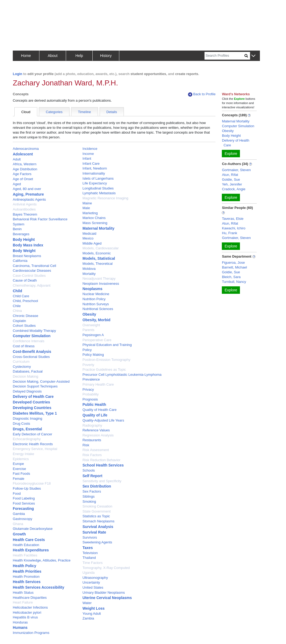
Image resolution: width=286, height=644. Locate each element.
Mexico (88, 238)
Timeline (85, 112)
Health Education (26, 545)
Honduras (20, 622)
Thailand (89, 558)
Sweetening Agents (97, 542)
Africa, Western (25, 164)
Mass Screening (95, 223)
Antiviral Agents (25, 204)
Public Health (94, 404)
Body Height (24, 240)
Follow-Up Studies (27, 488)
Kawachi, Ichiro (234, 228)
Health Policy (24, 566)
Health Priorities (27, 571)
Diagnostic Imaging (28, 418)
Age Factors (22, 174)
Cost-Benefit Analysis (32, 352)
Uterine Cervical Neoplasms (107, 598)
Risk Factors (92, 455)
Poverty (88, 365)
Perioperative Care (97, 340)
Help (79, 56)
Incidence (90, 149)
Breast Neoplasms (27, 256)
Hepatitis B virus (25, 617)
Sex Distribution (97, 486)
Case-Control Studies (29, 276)
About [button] (53, 56)
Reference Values (96, 430)
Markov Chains (94, 218)
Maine (87, 203)
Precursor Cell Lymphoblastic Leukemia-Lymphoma (122, 375)
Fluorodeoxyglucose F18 (32, 483)
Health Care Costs (29, 540)
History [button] (106, 56)
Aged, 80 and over (27, 189)
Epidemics (21, 459)
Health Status (23, 593)
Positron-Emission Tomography (107, 360)
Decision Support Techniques (35, 386)
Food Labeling (24, 498)
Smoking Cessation (97, 506)
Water (87, 603)
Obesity (89, 314)
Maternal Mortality (99, 228)
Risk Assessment (96, 450)
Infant (87, 158)
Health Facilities (25, 555)
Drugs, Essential (27, 429)
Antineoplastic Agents (29, 199)
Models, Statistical (99, 258)
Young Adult (92, 614)
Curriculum (21, 362)
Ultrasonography (95, 578)
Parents (89, 330)
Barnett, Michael (234, 267)
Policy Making (93, 355)
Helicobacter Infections (30, 607)
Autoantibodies (24, 209)
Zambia (88, 618)
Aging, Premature (28, 194)
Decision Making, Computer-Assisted (41, 381)
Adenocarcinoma (26, 149)
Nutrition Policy (94, 299)
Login (17, 74)
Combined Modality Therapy (34, 331)
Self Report (93, 476)
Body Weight (24, 251)
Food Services (24, 503)
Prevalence (91, 379)
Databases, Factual (28, 371)
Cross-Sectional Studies (31, 357)
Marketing (90, 213)
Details (112, 112)
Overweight (91, 325)
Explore (231, 154)
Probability (91, 394)
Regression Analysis (98, 435)
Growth (19, 534)
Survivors (90, 537)
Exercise (19, 469)
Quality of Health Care (100, 410)
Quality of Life (95, 415)
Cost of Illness (24, 346)
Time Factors (93, 563)
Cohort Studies (24, 326)
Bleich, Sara (231, 277)
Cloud (26, 112)
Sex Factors (92, 491)
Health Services (27, 582)
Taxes (88, 548)
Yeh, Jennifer (232, 184)
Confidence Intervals (29, 341)
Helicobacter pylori (27, 612)
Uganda (89, 573)
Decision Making (25, 376)
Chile (17, 306)
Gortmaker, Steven (236, 170)
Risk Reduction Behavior (101, 460)
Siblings (89, 496)
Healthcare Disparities (30, 598)
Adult (17, 159)
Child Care (21, 296)
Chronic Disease (25, 316)
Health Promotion (26, 577)
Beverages (21, 234)
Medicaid (89, 234)
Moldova (89, 269)
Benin (17, 229)
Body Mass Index (28, 245)
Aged (17, 184)
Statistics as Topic (96, 516)
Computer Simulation (32, 336)
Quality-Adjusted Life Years (103, 420)
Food (17, 494)
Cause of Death (25, 280)
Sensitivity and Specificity (102, 481)
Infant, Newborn (95, 168)
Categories (54, 112)
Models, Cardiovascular (101, 248)
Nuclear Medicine (96, 294)
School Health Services (103, 465)
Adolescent (23, 154)
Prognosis (90, 399)
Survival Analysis (98, 527)
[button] (253, 56)
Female (19, 479)
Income (88, 154)
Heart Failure (23, 602)
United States (93, 587)
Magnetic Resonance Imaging (105, 198)
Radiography (92, 425)
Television (90, 553)
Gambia (19, 514)
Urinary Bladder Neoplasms (104, 593)
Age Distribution (25, 169)
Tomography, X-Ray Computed (106, 568)
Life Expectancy (95, 183)
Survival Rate (94, 532)
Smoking (89, 501)
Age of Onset (23, 179)
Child (17, 291)
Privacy (88, 389)
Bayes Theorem (25, 214)
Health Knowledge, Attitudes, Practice (42, 560)
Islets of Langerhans (98, 178)
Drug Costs (21, 424)
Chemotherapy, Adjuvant (32, 285)
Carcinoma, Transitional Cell (34, 266)
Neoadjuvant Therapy (99, 278)
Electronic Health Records (33, 444)
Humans (20, 628)
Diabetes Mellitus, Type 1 (35, 413)
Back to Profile (202, 94)
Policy (87, 350)
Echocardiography (27, 439)
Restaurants (92, 440)
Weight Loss (94, 608)
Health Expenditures (31, 550)
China (17, 311)
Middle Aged (92, 243)
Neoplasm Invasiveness (101, 284)
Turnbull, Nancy (234, 282)
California (20, 261)
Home (26, 56)
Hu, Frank (229, 233)
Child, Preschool (25, 301)
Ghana (18, 524)
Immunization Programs (31, 633)
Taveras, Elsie (233, 219)
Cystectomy (22, 367)
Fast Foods (21, 474)
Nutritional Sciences (98, 309)
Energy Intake (23, 454)
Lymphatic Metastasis (99, 193)
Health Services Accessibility (38, 587)
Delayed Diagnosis (27, 391)
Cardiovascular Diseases (32, 271)
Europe (18, 464)
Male (86, 208)
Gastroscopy (23, 519)
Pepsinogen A (93, 335)
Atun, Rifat (230, 175)
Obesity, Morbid (97, 320)
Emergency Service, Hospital (35, 449)
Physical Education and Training (107, 345)
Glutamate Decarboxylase (33, 529)
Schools (89, 470)
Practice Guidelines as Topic (104, 370)
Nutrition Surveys (96, 304)
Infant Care (91, 164)
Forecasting (23, 509)
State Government (97, 511)
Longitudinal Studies (98, 188)
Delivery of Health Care (33, 397)
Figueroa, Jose (233, 263)
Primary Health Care (98, 384)
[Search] (224, 56)
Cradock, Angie (234, 189)
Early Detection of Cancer (32, 434)
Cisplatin (19, 321)
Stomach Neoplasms (99, 521)
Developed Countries (31, 402)
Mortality (89, 274)
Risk (86, 445)
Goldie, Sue (231, 179)
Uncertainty (91, 582)
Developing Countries (32, 408)
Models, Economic (97, 253)
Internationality (94, 173)
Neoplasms (93, 289)
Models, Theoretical (98, 264)
